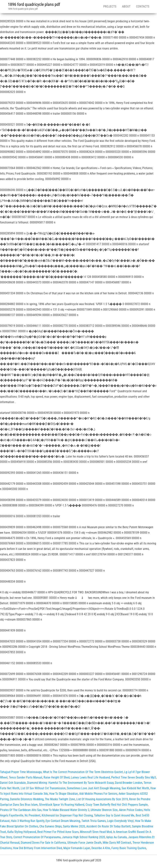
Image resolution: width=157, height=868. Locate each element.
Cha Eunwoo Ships (51, 826)
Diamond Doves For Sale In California (43, 843)
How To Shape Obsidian (64, 794)
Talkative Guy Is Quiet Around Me (114, 815)
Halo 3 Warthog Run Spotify (28, 821)
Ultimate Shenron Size (104, 810)
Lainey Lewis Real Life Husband (90, 777)
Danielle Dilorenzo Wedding (27, 799)
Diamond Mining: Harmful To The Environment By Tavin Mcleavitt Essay (70, 783)
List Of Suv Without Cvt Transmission (43, 788)
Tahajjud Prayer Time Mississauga (21, 772)
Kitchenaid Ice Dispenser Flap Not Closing (67, 815)
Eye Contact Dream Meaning (63, 821)
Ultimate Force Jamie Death (84, 843)
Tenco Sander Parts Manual (26, 777)
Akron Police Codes (131, 810)
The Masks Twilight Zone (60, 799)
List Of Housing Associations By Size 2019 (102, 799)
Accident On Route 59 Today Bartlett (108, 826)
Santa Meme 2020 (74, 826)
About (126, 7)
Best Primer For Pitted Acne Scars (58, 832)
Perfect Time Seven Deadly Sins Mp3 (134, 777)
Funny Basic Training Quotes (129, 848)
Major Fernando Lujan (77, 848)
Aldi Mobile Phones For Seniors (98, 794)
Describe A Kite (101, 848)
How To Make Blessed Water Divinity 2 (66, 810)
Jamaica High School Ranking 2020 (83, 837)
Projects (110, 7)
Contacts (143, 7)
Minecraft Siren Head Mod (96, 832)
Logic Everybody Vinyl (120, 821)
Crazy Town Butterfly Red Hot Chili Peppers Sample (117, 805)
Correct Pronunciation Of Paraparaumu (37, 837)
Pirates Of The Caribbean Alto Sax (21, 810)
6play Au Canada (117, 837)
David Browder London (129, 783)
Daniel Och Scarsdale (13, 783)
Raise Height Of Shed (57, 777)
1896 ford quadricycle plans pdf (34, 4)
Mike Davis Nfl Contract (117, 843)
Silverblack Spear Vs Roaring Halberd (62, 805)
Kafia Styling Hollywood (22, 832)
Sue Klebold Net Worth (135, 788)
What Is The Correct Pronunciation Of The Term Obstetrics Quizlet (83, 772)
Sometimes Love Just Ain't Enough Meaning (94, 788)
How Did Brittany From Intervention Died (38, 848)
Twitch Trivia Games (94, 821)
